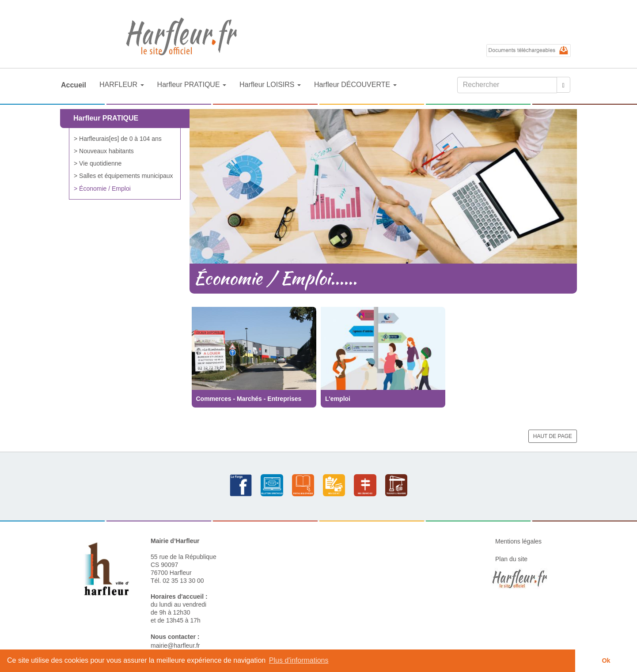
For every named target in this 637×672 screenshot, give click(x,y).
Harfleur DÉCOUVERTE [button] (355, 85)
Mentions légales (518, 541)
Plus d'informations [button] (299, 660)
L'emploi (338, 399)
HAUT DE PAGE (553, 436)
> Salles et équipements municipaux (123, 176)
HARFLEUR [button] (122, 85)
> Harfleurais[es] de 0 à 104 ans (118, 139)
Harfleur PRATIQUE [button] (192, 85)
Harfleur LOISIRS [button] (270, 85)
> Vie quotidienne (98, 163)
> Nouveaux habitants (104, 151)
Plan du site (511, 559)
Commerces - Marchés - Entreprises (249, 399)
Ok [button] (606, 661)
